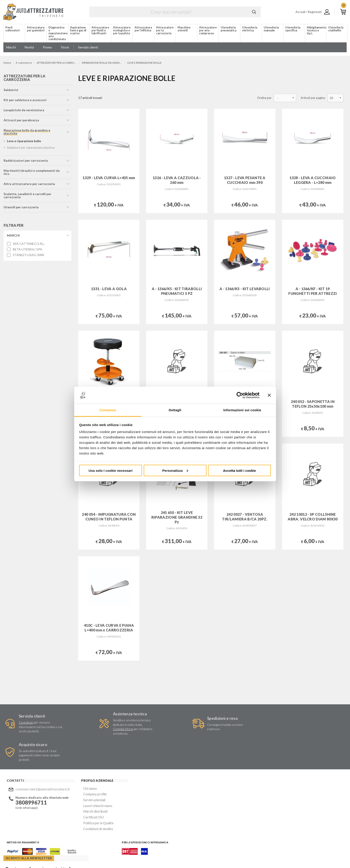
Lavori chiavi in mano (91, 778)
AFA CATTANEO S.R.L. (29, 245)
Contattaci (25, 722)
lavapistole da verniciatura (24, 111)
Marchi (13, 236)
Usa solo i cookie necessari (111, 470)
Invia (244, 794)
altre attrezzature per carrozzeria (29, 185)
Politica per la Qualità (92, 795)
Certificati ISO (87, 789)
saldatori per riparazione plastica (30, 149)
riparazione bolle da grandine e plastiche (27, 133)
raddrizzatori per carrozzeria (25, 162)
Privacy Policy (194, 807)
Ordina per (264, 98)
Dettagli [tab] (175, 410)
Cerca (254, 12)
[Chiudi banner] (269, 395)
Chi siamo (84, 762)
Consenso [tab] (108, 410)
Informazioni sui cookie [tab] (242, 410)
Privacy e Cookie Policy (156, 856)
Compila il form (115, 729)
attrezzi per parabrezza (21, 121)
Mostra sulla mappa (283, 793)
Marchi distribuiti (89, 784)
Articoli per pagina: (313, 98)
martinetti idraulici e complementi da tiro (31, 173)
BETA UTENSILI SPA (27, 250)
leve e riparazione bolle (24, 142)
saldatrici (11, 91)
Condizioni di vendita (91, 800)
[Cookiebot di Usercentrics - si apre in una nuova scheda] (240, 395)
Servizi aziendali (88, 773)
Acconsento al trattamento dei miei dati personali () (214, 806)
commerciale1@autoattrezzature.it (41, 763)
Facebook (181, 829)
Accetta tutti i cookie (240, 470)
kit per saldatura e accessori (25, 101)
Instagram (190, 829)
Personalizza (175, 470)
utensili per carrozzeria (21, 208)
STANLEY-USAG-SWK (28, 256)
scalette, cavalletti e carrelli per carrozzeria (27, 197)
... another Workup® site (330, 856)
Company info (118, 856)
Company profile (88, 768)
